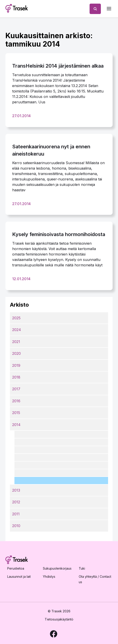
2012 (16, 502)
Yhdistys (49, 577)
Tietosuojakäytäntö (59, 619)
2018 (16, 377)
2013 (16, 490)
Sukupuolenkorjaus (57, 568)
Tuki (82, 568)
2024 (17, 330)
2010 (16, 526)
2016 (16, 401)
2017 (16, 389)
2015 (16, 413)
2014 (16, 425)
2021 (16, 342)
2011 (16, 514)
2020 (16, 353)
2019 (16, 365)
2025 (16, 318)
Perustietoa (16, 568)
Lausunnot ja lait (19, 577)
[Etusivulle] (17, 9)
